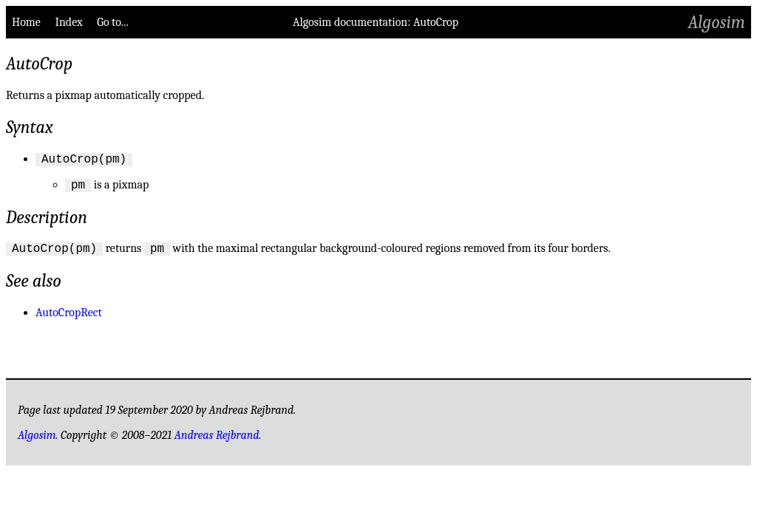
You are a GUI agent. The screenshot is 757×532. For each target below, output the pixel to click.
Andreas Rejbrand (217, 442)
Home (26, 22)
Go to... (112, 22)
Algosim (717, 22)
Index (68, 22)
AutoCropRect (69, 319)
